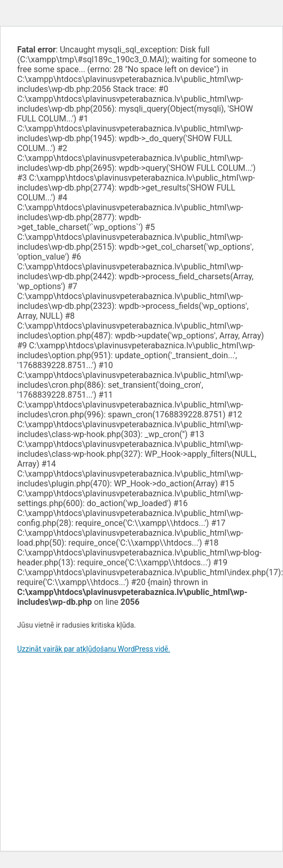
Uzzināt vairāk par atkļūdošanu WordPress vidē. (94, 649)
